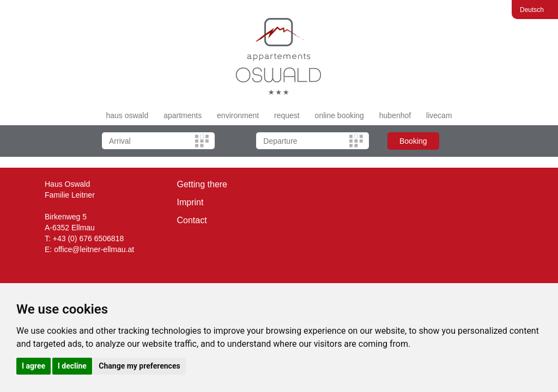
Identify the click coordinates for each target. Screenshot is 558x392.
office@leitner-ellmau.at (94, 249)
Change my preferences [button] (139, 366)
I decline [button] (72, 366)
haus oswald (127, 115)
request (287, 115)
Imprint (190, 202)
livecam (439, 115)
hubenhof (395, 115)
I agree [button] (34, 366)
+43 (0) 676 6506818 (88, 238)
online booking (339, 115)
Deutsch (532, 10)
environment (238, 115)
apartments (183, 115)
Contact (192, 220)
